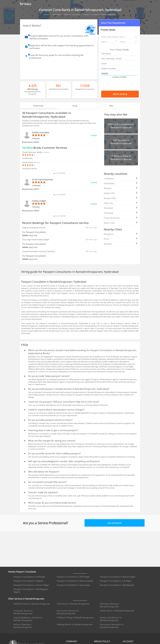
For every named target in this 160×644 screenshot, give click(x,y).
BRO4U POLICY (102, 641)
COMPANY (71, 641)
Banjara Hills (121, 198)
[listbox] (119, 37)
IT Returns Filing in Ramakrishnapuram (75, 618)
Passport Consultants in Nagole (28, 581)
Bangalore (121, 234)
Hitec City (121, 203)
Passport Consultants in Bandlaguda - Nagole (31, 590)
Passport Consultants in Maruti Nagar (118, 577)
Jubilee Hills (121, 193)
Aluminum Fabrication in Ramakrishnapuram (112, 626)
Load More (59, 173)
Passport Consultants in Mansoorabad (75, 581)
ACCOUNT (128, 641)
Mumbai (121, 244)
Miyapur (121, 188)
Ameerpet (121, 213)
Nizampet (121, 208)
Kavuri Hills (121, 223)
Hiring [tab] (75, 106)
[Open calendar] (117, 41)
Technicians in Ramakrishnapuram (73, 604)
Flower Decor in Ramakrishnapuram (117, 611)
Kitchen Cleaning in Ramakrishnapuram (23, 626)
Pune (121, 239)
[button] (119, 23)
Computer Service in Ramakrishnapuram (23, 612)
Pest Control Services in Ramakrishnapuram (68, 612)
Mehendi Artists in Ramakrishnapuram (32, 604)
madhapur (121, 178)
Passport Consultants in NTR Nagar (73, 577)
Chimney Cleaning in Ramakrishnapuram (110, 605)
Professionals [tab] (38, 106)
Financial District (121, 218)
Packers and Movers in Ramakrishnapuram (111, 619)
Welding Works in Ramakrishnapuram (75, 624)
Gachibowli (121, 183)
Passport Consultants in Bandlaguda (117, 585)
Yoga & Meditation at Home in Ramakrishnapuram (28, 619)
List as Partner (115, 523)
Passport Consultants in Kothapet (29, 577)
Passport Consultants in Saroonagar (74, 585)
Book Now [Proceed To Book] (126, 94)
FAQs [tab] (111, 106)
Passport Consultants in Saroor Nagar (31, 585)
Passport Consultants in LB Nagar (116, 581)
